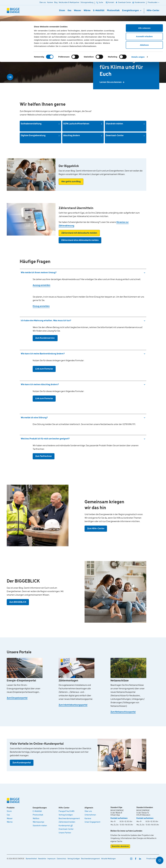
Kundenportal (64, 826)
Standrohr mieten (40, 826)
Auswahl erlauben (144, 15)
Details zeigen (138, 36)
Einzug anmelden (41, 306)
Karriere (88, 819)
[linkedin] (140, 859)
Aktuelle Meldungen (108, 859)
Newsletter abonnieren (120, 846)
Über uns (88, 811)
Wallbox (36, 819)
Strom (9, 811)
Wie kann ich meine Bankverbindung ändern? (43, 354)
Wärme (10, 822)
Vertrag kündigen (66, 815)
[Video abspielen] (10, 77)
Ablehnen (144, 24)
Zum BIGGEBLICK (18, 602)
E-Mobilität (37, 811)
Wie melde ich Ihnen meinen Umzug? (39, 273)
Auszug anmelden (41, 285)
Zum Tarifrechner (44, 456)
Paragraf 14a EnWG (67, 811)
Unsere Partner (65, 833)
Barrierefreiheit (31, 859)
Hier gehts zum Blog (71, 182)
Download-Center (66, 829)
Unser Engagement (92, 822)
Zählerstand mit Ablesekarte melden (79, 233)
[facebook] (136, 859)
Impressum (51, 859)
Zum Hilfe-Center (96, 529)
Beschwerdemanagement (69, 819)
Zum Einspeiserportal (17, 698)
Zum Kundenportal (22, 763)
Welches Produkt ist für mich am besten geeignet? (45, 439)
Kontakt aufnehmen (119, 818)
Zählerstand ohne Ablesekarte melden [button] (80, 240)
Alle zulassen (144, 7)
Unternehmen (90, 815)
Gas (8, 815)
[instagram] (131, 859)
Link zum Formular (44, 369)
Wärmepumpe (38, 822)
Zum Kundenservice (45, 338)
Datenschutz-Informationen (83, 25)
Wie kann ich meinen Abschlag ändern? (40, 385)
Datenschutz (61, 859)
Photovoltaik (38, 815)
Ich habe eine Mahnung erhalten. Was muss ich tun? (46, 321)
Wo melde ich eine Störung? (34, 418)
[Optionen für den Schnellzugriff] (160, 860)
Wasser (10, 819)
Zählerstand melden (67, 822)
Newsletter (42, 859)
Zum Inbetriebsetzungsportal (73, 705)
